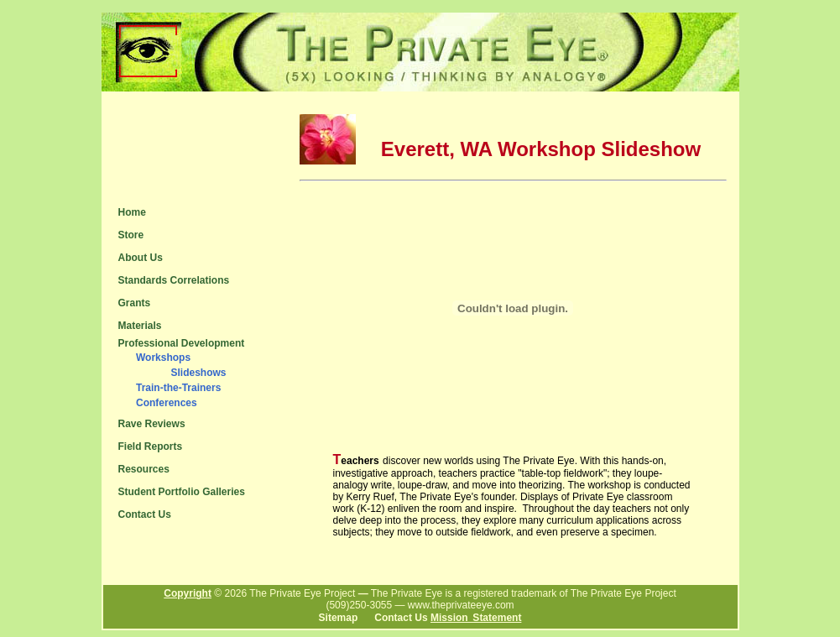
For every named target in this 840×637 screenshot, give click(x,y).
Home (132, 212)
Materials (140, 326)
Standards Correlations (174, 280)
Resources (144, 469)
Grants (135, 303)
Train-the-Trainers (178, 388)
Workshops (163, 358)
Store (131, 235)
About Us (141, 258)
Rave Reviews (152, 424)
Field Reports (151, 446)
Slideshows (198, 373)
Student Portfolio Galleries (182, 492)
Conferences (167, 403)
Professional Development (182, 343)
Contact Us (145, 514)
